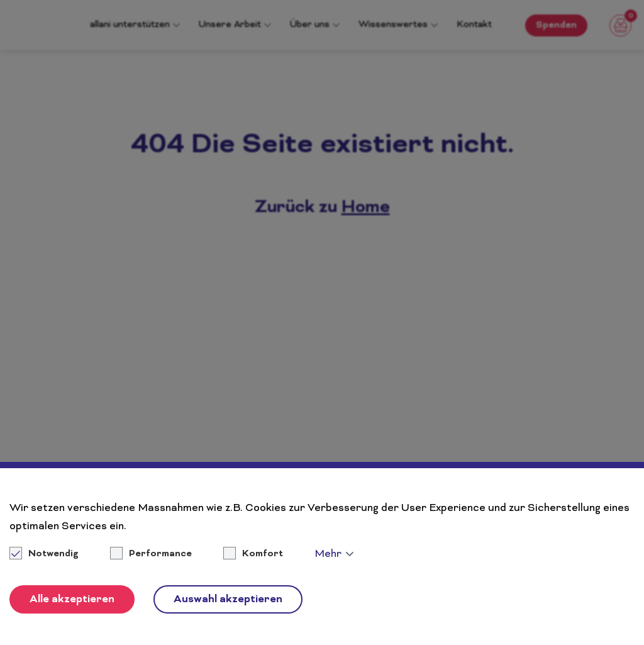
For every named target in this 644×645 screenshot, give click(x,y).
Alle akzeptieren (72, 600)
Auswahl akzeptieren (228, 600)
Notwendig (45, 554)
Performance (160, 554)
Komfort (263, 554)
